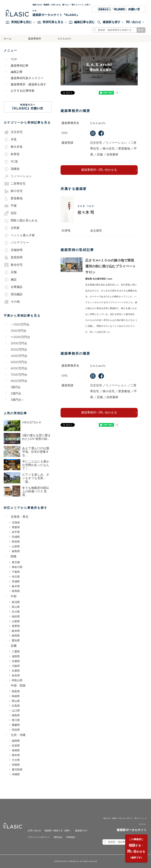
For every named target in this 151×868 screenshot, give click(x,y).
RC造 (11, 162)
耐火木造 (13, 147)
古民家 (12, 228)
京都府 (16, 661)
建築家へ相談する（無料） (58, 831)
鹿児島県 (17, 770)
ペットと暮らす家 (19, 235)
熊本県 (16, 755)
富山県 (16, 607)
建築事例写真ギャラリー (27, 78)
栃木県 (16, 586)
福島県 (16, 551)
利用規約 (71, 837)
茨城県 (16, 581)
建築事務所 (35, 39)
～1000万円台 (20, 325)
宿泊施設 (13, 294)
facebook (101, 133)
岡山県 (16, 701)
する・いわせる (136, 849)
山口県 (16, 711)
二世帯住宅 (15, 184)
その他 (12, 302)
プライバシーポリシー (39, 837)
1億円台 (16, 387)
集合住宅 (13, 265)
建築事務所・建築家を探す (29, 85)
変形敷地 (13, 199)
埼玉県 (16, 577)
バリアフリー (16, 243)
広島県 (16, 706)
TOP (14, 59)
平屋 (10, 206)
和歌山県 (17, 680)
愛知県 (16, 640)
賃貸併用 (13, 258)
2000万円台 (19, 343)
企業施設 (13, 287)
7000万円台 (19, 375)
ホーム (8, 39)
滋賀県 (16, 656)
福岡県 (16, 741)
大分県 (16, 760)
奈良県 (16, 675)
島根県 (16, 696)
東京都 (16, 562)
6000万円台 (19, 369)
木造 (10, 140)
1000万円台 (19, 331)
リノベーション (18, 176)
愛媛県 (16, 725)
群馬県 (16, 591)
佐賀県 (16, 746)
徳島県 (16, 715)
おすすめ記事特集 (23, 91)
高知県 (16, 730)
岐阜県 (16, 631)
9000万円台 (19, 381)
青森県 (16, 527)
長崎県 (16, 750)
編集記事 (17, 72)
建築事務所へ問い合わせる (99, 170)
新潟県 (16, 602)
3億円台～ (17, 400)
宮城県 (16, 537)
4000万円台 (19, 356)
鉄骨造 (12, 154)
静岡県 (16, 636)
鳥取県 (16, 691)
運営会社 (58, 837)
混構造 (12, 169)
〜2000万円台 (20, 337)
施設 (10, 280)
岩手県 (16, 532)
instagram (93, 133)
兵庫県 (16, 671)
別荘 (10, 213)
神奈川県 (17, 567)
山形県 (16, 546)
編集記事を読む (82, 22)
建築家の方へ (82, 831)
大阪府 (16, 666)
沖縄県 (16, 774)
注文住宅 (13, 132)
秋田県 (16, 542)
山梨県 (16, 621)
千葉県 (16, 572)
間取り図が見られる (21, 221)
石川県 (16, 612)
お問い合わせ (34, 831)
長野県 (16, 626)
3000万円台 (19, 350)
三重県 (16, 652)
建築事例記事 (20, 66)
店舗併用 (13, 250)
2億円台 (16, 394)
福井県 (16, 616)
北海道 (16, 522)
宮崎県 (16, 765)
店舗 (10, 272)
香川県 (16, 720)
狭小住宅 (13, 191)
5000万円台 (19, 362)
